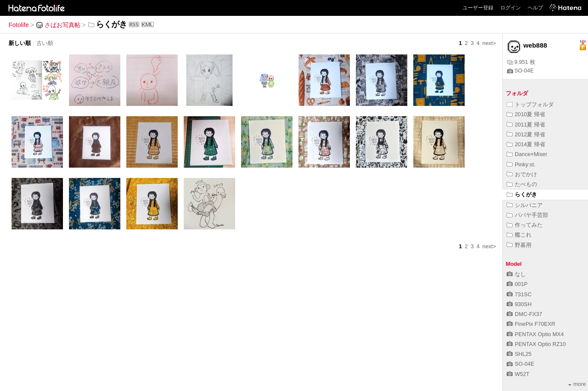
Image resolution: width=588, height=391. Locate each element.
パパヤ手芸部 (527, 215)
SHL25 (519, 354)
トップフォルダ (530, 104)
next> (489, 43)
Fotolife (19, 25)
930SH (519, 304)
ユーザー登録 (478, 8)
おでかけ (522, 174)
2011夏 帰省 (526, 125)
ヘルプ (535, 8)
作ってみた (525, 225)
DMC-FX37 (524, 314)
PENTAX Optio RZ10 (536, 344)
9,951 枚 (521, 62)
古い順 (45, 43)
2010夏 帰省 (526, 114)
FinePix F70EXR (531, 324)
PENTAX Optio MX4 (535, 334)
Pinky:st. (521, 164)
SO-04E (521, 71)
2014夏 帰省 (526, 144)
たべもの (522, 184)
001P (517, 284)
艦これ (519, 235)
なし (516, 274)
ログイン (510, 8)
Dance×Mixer (527, 154)
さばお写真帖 (58, 25)
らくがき (522, 194)
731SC (519, 294)
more (577, 384)
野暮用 (519, 245)
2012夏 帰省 (526, 134)
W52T (518, 374)
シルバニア (525, 205)
